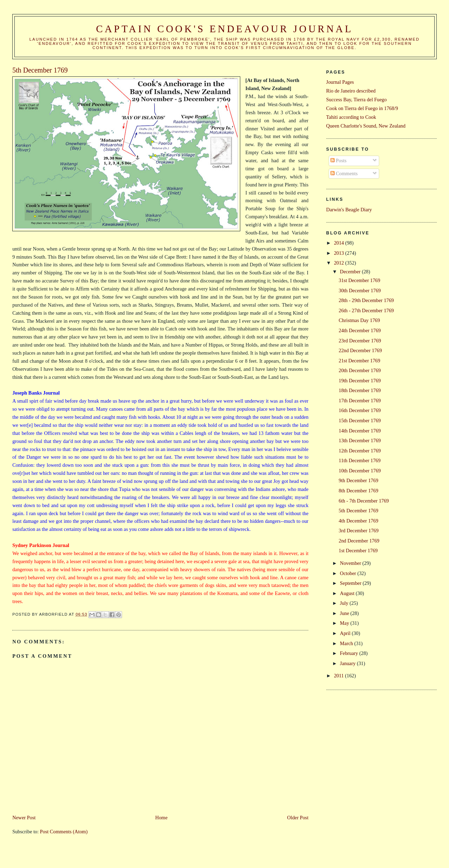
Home (162, 818)
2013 (340, 253)
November (351, 563)
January (348, 663)
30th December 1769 (360, 291)
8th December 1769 (359, 491)
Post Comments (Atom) (64, 832)
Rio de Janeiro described (351, 91)
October (349, 573)
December (351, 272)
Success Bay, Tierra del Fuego (357, 100)
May (345, 623)
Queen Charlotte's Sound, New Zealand (366, 126)
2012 (340, 263)
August (348, 593)
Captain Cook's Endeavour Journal (225, 29)
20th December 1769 (360, 370)
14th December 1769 (360, 431)
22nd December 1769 (360, 350)
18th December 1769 (360, 390)
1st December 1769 (358, 551)
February (350, 653)
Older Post (298, 818)
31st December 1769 (360, 280)
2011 (340, 676)
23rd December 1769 (360, 341)
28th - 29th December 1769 (366, 300)
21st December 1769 (360, 361)
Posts (339, 160)
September (351, 583)
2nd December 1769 (359, 541)
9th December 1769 (359, 480)
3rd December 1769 (359, 531)
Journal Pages (340, 82)
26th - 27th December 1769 (366, 310)
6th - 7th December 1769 (364, 501)
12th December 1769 (360, 451)
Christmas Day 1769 (360, 320)
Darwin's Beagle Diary (349, 210)
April (346, 633)
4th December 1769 (359, 521)
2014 (340, 243)
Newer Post (24, 818)
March (347, 643)
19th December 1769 (360, 381)
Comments (344, 173)
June (345, 613)
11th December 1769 (360, 460)
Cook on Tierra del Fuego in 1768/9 (362, 108)
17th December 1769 (360, 401)
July (345, 603)
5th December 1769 (359, 511)
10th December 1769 (360, 471)
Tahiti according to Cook (351, 117)
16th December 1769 (360, 410)
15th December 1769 (360, 421)
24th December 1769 (360, 330)
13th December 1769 (360, 440)
